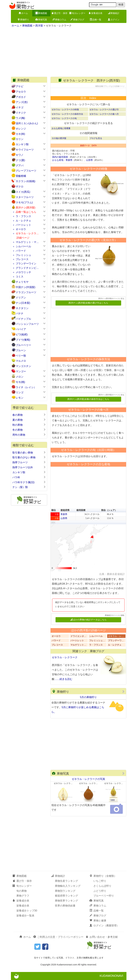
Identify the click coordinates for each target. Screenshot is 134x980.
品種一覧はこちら (26, 212)
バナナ (20, 313)
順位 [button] (54, 510)
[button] (52, 522)
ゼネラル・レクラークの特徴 (65, 110)
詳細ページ (23, 238)
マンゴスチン (23, 366)
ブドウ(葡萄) (23, 340)
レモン (20, 398)
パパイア (21, 329)
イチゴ (20, 107)
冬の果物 (29, 430)
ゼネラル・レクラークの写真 (88, 779)
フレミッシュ (23, 255)
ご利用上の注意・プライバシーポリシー (58, 937)
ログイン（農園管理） (104, 926)
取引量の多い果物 (29, 453)
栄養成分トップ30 (27, 911)
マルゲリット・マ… (27, 242)
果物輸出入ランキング (68, 886)
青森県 (69, 160)
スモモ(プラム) (24, 202)
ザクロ (20, 187)
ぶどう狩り (100, 891)
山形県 (89, 160)
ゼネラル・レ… (116, 636)
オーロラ (21, 229)
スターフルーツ (25, 197)
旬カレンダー (77, 13)
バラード (21, 251)
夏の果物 (29, 420)
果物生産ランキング (66, 881)
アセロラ (21, 92)
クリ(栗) (20, 160)
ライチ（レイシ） (26, 387)
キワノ (20, 155)
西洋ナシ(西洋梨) (26, 208)
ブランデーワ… (116, 641)
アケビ (20, 86)
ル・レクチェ (23, 221)
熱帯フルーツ (29, 462)
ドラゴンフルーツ (26, 292)
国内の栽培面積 (60, 157)
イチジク (21, 113)
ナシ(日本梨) (23, 303)
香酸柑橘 (21, 176)
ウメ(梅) (20, 118)
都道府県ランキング (66, 896)
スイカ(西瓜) (23, 192)
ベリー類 (21, 356)
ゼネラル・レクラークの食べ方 (104, 114)
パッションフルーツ (27, 324)
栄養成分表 (95, 13)
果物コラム (59, 20)
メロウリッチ (23, 272)
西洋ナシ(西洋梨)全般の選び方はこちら (88, 303)
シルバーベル (23, 246)
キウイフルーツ (25, 150)
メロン (20, 377)
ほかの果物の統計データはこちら (88, 620)
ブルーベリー (23, 345)
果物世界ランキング (66, 901)
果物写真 (41, 20)
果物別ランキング (65, 891)
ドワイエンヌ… (78, 636)
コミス (20, 277)
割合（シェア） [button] (109, 510)
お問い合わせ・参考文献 (102, 937)
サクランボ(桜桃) (26, 181)
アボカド (21, 97)
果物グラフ (23, 896)
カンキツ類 (22, 144)
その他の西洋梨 (59, 138)
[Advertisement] (69, 53)
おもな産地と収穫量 (61, 128)
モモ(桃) (20, 382)
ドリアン (21, 298)
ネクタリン (22, 308)
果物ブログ (77, 20)
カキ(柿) (20, 134)
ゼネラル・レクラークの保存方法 (67, 114)
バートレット (23, 225)
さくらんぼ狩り (102, 886)
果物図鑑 (41, 13)
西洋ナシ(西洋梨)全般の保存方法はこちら (88, 399)
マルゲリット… (78, 645)
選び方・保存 (59, 13)
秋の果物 (29, 425)
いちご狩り (100, 881)
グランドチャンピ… (27, 268)
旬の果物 (22, 891)
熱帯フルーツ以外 (29, 467)
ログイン (114, 20)
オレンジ (21, 129)
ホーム (23, 13)
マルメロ (21, 361)
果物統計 (114, 13)
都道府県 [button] (65, 510)
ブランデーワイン (26, 264)
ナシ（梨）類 (29, 487)
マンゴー (21, 371)
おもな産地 (58, 160)
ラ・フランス (23, 216)
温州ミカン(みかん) (27, 123)
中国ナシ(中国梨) (26, 287)
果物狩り (23, 20)
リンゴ (20, 392)
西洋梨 (39, 26)
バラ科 (29, 477)
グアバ (20, 166)
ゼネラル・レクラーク (65, 657)
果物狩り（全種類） (103, 876)
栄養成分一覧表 (25, 916)
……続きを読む (63, 679)
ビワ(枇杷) (22, 335)
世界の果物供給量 (65, 906)
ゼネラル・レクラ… (27, 233)
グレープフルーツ (26, 171)
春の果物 (29, 415)
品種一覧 (95, 20)
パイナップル (23, 319)
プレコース (22, 259)
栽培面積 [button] (81, 510)
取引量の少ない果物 (29, 457)
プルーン (21, 350)
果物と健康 (98, 921)
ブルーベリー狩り (104, 896)
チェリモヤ (22, 282)
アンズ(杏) (22, 102)
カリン (20, 139)
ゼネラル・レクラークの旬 (64, 118)
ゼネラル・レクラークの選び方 (104, 110)
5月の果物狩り (88, 697)
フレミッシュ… (97, 641)
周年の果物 (29, 435)
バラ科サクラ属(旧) (29, 482)
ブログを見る (96, 138)
